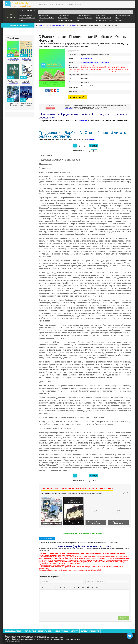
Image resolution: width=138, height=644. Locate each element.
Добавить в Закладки (18, 25)
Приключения (43, 15)
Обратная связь (62, 631)
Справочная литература (104, 20)
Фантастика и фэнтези (27, 18)
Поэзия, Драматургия (123, 15)
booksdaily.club (19, 4)
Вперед (93, 146)
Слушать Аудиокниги (74, 4)
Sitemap (75, 631)
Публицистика (104, 62)
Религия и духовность (85, 18)
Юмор (79, 20)
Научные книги (63, 18)
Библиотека (43, 4)
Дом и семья (101, 15)
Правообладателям (13, 631)
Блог (51, 4)
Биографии (60, 4)
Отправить (123, 618)
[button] (43, 587)
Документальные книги (66, 20)
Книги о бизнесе (63, 15)
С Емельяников (87, 58)
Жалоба (50, 108)
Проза (41, 20)
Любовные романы (26, 15)
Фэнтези (22, 20)
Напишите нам (70, 109)
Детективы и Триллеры (46, 18)
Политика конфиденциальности (38, 631)
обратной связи (75, 639)
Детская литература (84, 15)
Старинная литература (104, 18)
